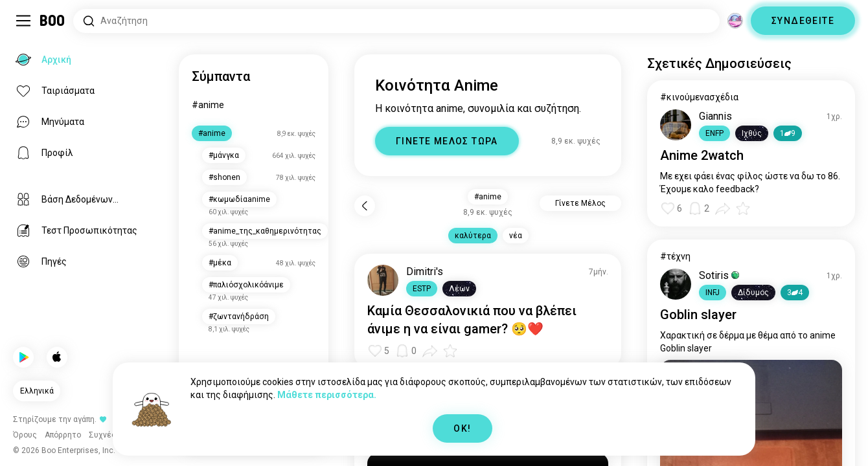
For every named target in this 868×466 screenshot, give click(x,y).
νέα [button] (516, 236)
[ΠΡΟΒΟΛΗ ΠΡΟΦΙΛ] (383, 280)
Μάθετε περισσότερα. (327, 395)
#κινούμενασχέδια (699, 97)
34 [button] (795, 293)
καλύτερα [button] (473, 236)
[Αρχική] (53, 21)
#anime (208, 105)
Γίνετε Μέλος (580, 203)
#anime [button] (488, 197)
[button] (422, 289)
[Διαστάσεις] (735, 21)
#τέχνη (675, 256)
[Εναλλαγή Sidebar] (23, 21)
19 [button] (788, 133)
